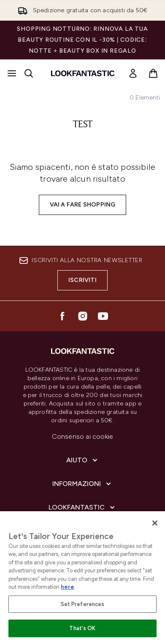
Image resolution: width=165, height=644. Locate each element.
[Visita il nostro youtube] (103, 316)
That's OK (82, 628)
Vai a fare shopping (83, 205)
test (83, 125)
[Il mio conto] (133, 73)
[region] (82, 578)
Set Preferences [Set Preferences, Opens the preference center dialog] (83, 604)
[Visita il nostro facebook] (62, 316)
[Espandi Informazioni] (82, 484)
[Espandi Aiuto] (83, 460)
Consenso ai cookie (83, 436)
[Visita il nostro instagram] (83, 316)
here (68, 587)
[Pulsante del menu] (12, 73)
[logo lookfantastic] (83, 73)
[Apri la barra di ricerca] (29, 73)
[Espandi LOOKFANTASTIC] (82, 507)
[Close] (155, 523)
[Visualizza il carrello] (153, 73)
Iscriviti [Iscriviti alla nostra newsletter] (82, 280)
